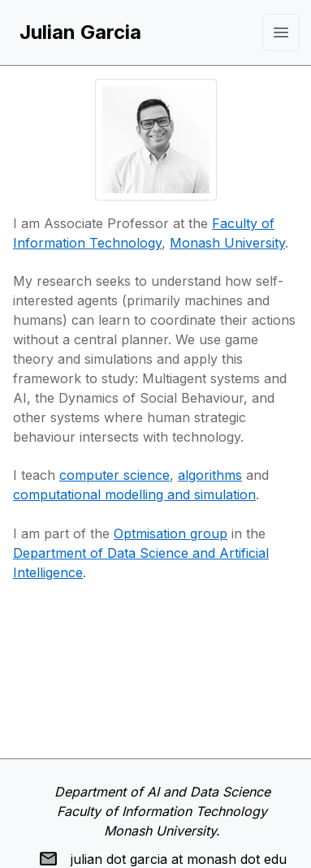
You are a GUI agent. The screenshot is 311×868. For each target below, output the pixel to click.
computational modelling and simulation (134, 494)
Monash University (227, 243)
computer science (114, 475)
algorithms (210, 475)
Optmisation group (171, 533)
